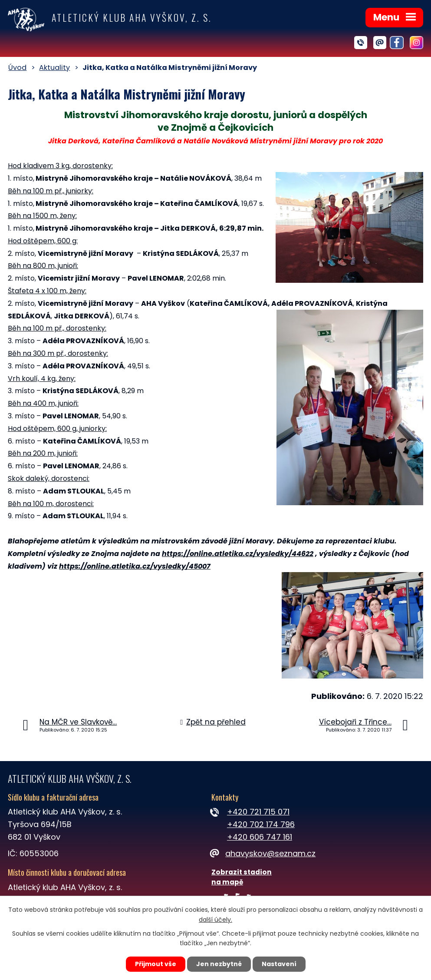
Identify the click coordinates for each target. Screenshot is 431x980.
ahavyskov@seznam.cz (263, 853)
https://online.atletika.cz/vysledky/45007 (135, 566)
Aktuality (54, 68)
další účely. (215, 920)
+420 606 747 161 (260, 837)
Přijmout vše (156, 964)
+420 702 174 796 (261, 824)
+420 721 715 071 (258, 812)
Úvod (17, 68)
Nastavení (279, 964)
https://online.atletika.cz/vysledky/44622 (238, 554)
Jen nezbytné (219, 964)
